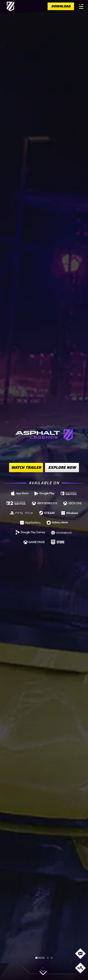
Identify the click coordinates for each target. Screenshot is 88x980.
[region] (44, 490)
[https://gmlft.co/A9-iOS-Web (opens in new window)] (20, 493)
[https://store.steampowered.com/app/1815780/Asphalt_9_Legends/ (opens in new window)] (47, 513)
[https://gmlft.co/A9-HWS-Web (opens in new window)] (30, 522)
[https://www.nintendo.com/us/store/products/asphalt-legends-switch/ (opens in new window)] (69, 493)
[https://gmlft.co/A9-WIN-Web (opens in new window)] (70, 513)
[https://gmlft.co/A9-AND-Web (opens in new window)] (45, 493)
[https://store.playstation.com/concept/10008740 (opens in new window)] (22, 513)
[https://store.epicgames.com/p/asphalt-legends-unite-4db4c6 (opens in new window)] (58, 542)
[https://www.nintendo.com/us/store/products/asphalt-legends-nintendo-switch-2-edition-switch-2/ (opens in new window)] (16, 503)
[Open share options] (80, 968)
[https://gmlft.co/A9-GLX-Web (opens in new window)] (57, 522)
